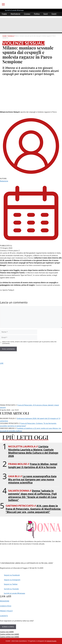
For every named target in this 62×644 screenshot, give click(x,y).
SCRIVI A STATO (8, 627)
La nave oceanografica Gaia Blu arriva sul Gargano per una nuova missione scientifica (32, 479)
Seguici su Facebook (12, 575)
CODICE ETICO (6, 606)
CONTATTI (4, 616)
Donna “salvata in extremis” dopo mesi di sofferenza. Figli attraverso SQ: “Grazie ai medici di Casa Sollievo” (32, 495)
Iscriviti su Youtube (11, 589)
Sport (46, 14)
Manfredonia (15, 14)
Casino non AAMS (7, 632)
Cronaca (27, 14)
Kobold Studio (52, 641)
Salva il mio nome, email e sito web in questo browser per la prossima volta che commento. (29, 342)
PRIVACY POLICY (6, 611)
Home (4, 36)
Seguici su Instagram (12, 580)
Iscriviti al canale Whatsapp (14, 593)
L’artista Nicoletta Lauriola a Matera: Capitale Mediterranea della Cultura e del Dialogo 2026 (33, 451)
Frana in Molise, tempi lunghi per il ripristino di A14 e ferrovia (33, 466)
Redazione (4, 181)
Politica (37, 14)
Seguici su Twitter (11, 584)
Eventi (54, 14)
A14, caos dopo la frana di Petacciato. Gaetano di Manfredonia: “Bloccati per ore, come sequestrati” (33, 509)
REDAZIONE (5, 601)
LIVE (2, 363)
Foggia (4, 14)
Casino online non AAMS (9, 634)
